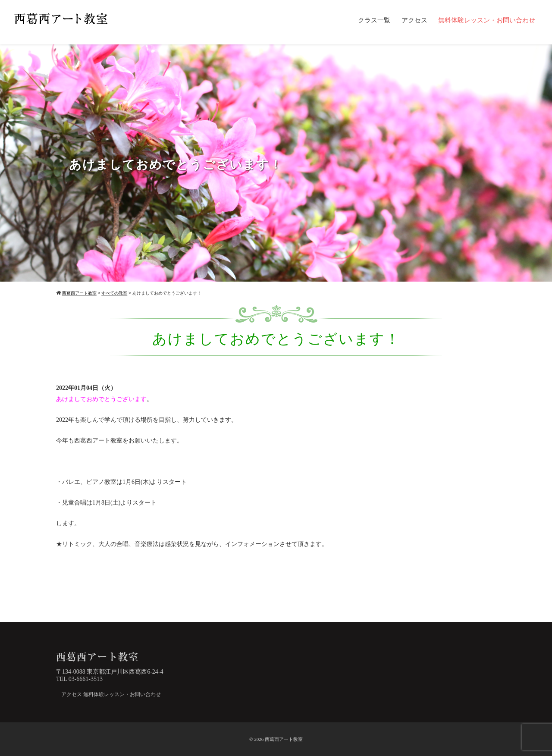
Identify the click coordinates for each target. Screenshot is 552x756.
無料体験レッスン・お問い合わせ (487, 20)
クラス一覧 (374, 20)
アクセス (414, 20)
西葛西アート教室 (284, 739)
